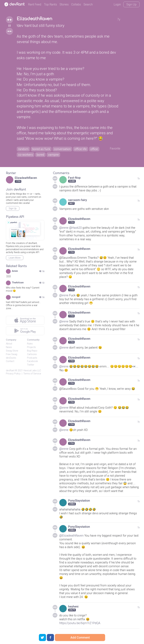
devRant (10, 370)
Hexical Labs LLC (32, 370)
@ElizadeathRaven (71, 536)
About (9, 344)
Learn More (15, 258)
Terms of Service (32, 374)
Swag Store (12, 351)
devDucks (11, 358)
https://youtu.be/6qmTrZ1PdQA (80, 623)
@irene (64, 228)
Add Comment (80, 638)
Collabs (76, 4)
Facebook (32, 361)
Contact (10, 361)
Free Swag (12, 354)
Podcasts (32, 358)
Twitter (31, 365)
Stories (64, 4)
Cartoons (32, 354)
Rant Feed (35, 4)
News (9, 347)
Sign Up (131, 4)
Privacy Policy (13, 374)
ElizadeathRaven (34, 19)
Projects (31, 347)
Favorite (115, 148)
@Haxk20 (75, 228)
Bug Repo (32, 351)
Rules (30, 344)
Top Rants (50, 4)
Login (117, 4)
